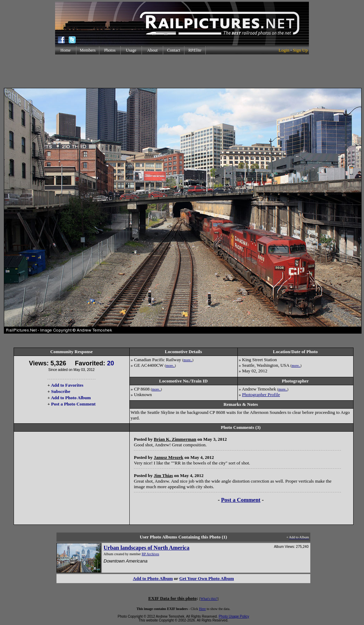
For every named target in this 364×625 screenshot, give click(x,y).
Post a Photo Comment (73, 404)
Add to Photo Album (71, 398)
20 (111, 363)
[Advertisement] (182, 71)
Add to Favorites (67, 385)
